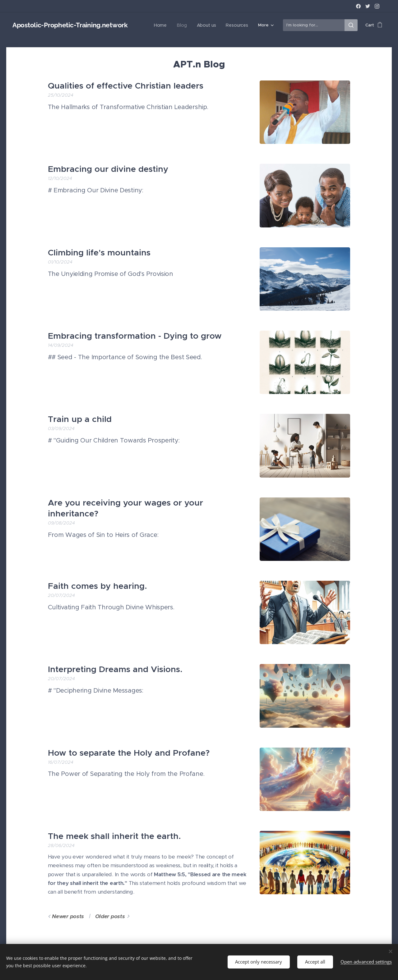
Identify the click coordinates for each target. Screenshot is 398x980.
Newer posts (68, 916)
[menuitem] (165, 25)
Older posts (110, 916)
